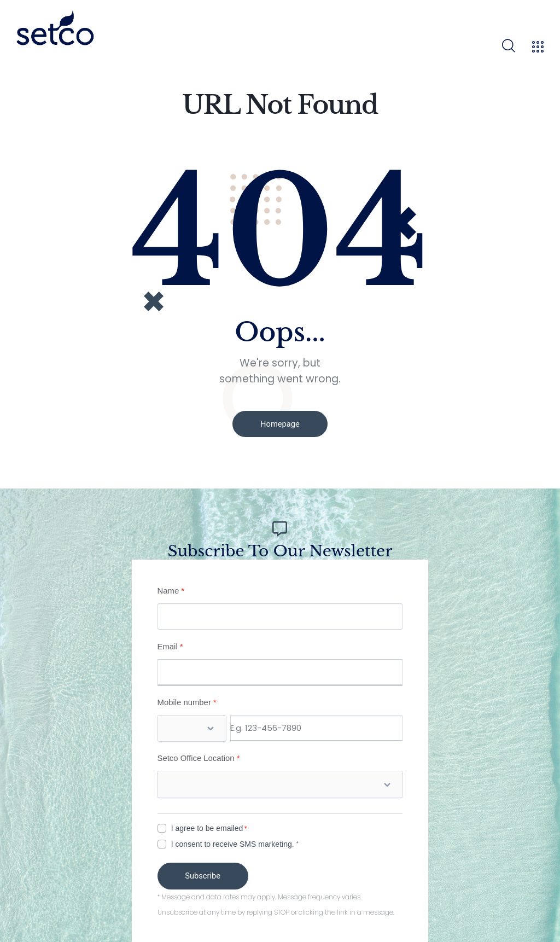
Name (171, 588)
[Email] (280, 670)
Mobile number (187, 700)
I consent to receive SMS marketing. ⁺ (235, 842)
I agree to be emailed (207, 826)
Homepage (280, 424)
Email (170, 644)
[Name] (280, 614)
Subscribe (206, 874)
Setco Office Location (199, 756)
